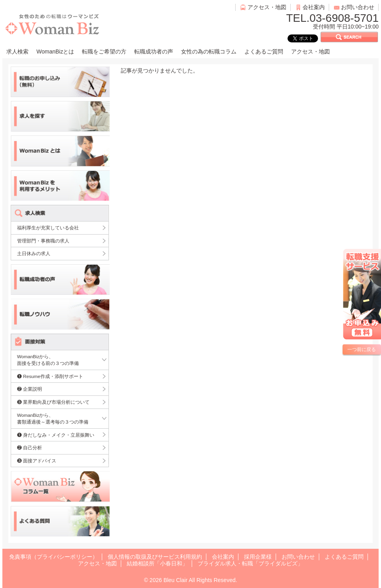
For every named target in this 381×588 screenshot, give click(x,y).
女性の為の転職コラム (209, 52)
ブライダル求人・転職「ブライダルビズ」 (250, 563)
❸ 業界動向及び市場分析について (53, 402)
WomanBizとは (55, 52)
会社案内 (314, 7)
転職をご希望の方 (104, 52)
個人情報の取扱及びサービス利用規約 (155, 557)
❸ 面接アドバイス (37, 461)
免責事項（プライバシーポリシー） (53, 557)
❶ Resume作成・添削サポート (50, 376)
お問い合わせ (358, 7)
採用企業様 (258, 557)
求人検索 (17, 52)
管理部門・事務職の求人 (43, 241)
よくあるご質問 (264, 52)
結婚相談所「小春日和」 (157, 563)
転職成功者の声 (154, 52)
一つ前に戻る (362, 349)
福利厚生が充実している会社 (48, 228)
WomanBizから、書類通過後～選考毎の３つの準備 (53, 419)
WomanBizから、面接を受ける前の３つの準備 (48, 360)
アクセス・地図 (267, 7)
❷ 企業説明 (30, 389)
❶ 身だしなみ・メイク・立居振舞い (56, 435)
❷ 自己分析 (30, 448)
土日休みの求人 (34, 253)
